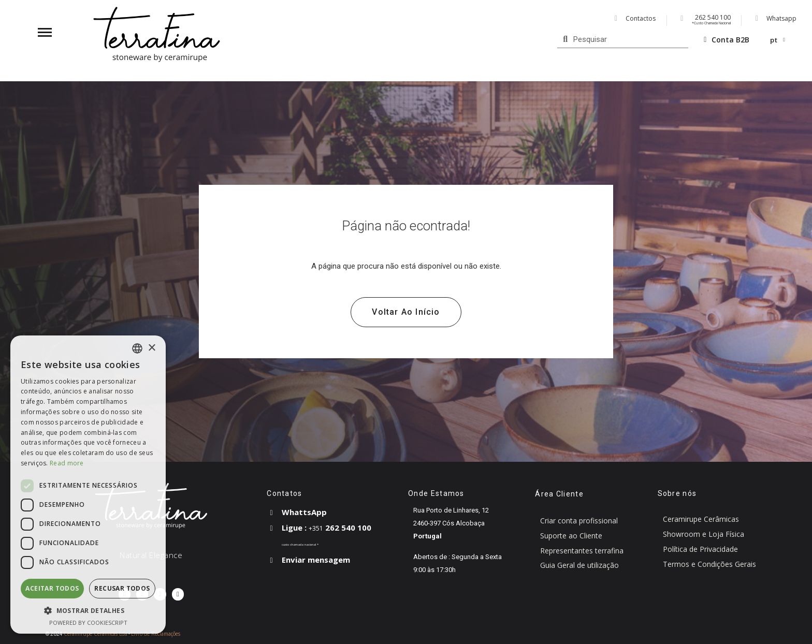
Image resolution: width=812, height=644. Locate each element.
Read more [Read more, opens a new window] (67, 463)
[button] (406, 312)
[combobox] (137, 348)
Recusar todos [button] (122, 588)
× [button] (151, 348)
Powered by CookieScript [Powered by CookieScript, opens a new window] (88, 623)
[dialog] (88, 485)
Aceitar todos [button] (52, 588)
